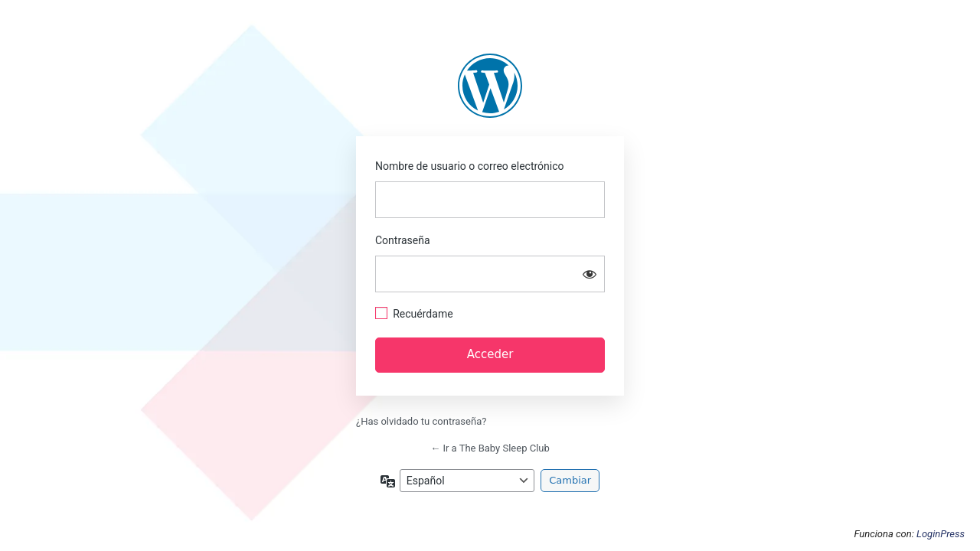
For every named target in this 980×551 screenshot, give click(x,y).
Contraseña (403, 240)
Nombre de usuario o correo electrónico (470, 166)
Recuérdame (423, 314)
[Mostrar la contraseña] (590, 274)
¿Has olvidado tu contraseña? (421, 421)
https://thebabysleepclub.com (490, 86)
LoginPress (941, 534)
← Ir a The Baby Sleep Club (490, 448)
